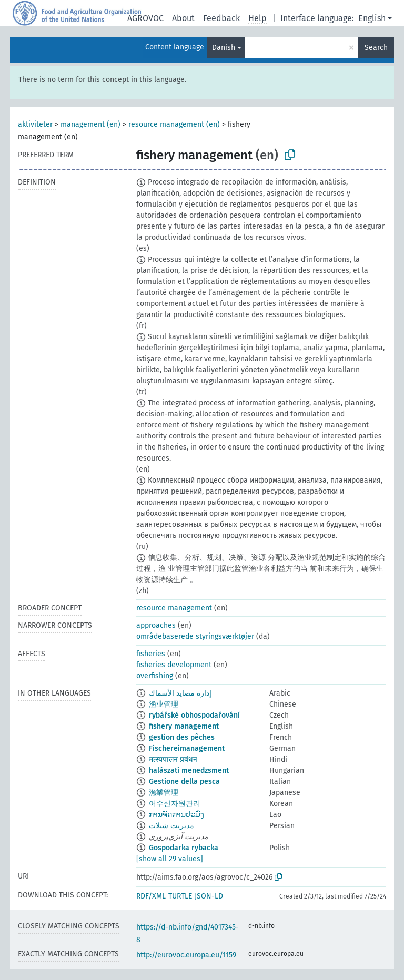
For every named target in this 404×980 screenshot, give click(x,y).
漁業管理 (164, 793)
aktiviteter (35, 124)
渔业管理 (164, 704)
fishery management (184, 726)
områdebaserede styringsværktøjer (195, 636)
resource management (174, 608)
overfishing (155, 676)
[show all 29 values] (170, 859)
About (183, 18)
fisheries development (174, 665)
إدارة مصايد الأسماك (180, 693)
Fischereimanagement (187, 748)
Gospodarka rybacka (184, 848)
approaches (156, 625)
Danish (224, 48)
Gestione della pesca (184, 782)
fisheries (151, 654)
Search (376, 48)
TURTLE (180, 896)
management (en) (90, 124)
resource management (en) (174, 124)
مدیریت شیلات (171, 826)
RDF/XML (151, 896)
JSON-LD (209, 896)
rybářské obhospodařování (194, 715)
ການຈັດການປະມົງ (176, 815)
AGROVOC (145, 18)
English (372, 18)
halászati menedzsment (189, 770)
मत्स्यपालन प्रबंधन (173, 759)
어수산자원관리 (175, 804)
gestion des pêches (182, 737)
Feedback (221, 18)
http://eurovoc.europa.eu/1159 (186, 955)
